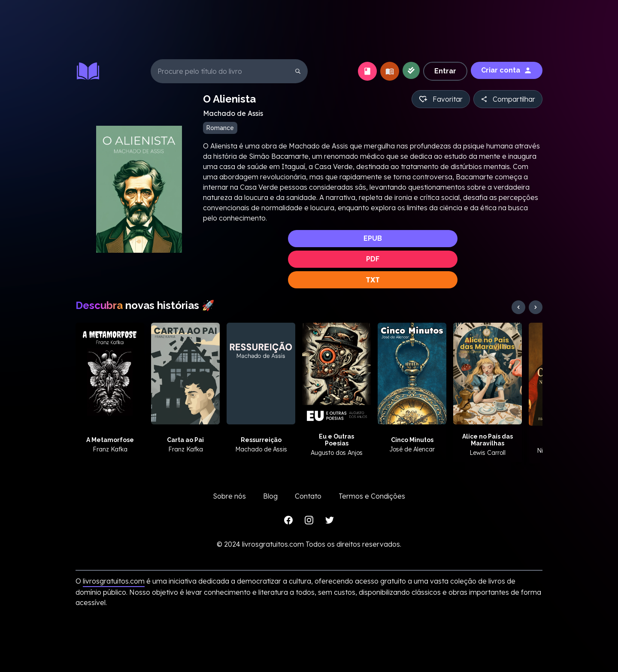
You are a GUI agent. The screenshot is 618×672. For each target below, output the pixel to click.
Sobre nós (229, 496)
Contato (308, 496)
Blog (270, 496)
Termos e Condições (372, 496)
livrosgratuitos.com (114, 581)
